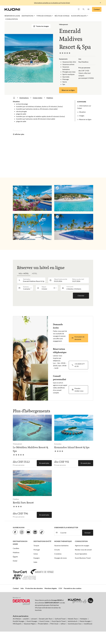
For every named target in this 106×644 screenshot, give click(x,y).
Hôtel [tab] (35, 273)
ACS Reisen (17, 619)
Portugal (37, 550)
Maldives (50, 98)
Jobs (22, 588)
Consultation (12, 19)
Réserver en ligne (12, 16)
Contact (97, 9)
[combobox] (34, 280)
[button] (83, 9)
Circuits (57, 550)
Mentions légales (51, 588)
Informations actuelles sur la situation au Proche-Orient (52, 3)
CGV (60, 588)
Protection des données (34, 588)
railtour (63, 624)
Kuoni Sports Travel (59, 621)
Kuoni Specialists (81, 554)
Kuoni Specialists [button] (79, 16)
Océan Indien (38, 98)
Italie (35, 562)
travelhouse (88, 624)
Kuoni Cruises (44, 621)
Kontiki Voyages (19, 621)
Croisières (58, 554)
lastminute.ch (73, 621)
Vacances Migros (30, 624)
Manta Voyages (85, 621)
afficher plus (20, 134)
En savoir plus (44, 463)
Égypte (15, 557)
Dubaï (15, 561)
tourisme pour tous (75, 624)
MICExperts (17, 624)
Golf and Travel (60, 619)
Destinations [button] (28, 16)
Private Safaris (43, 624)
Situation (82, 112)
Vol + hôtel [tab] (24, 273)
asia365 (26, 619)
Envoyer (88, 533)
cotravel (34, 619)
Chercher (81, 296)
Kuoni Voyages (32, 621)
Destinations (24, 98)
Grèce (36, 554)
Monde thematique (63, 541)
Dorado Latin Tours (46, 619)
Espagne (37, 558)
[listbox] (27, 288)
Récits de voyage (62, 16)
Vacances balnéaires (61, 545)
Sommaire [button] (82, 102)
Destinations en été (42, 541)
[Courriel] (70, 533)
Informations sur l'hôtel (84, 107)
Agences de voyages (82, 545)
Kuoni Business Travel (83, 558)
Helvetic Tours (73, 619)
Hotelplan (84, 619)
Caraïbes (16, 548)
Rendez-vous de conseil (83, 550)
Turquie (36, 545)
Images (82, 116)
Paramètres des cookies (73, 588)
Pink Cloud (54, 624)
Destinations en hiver (20, 543)
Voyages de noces (61, 558)
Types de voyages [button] (44, 16)
